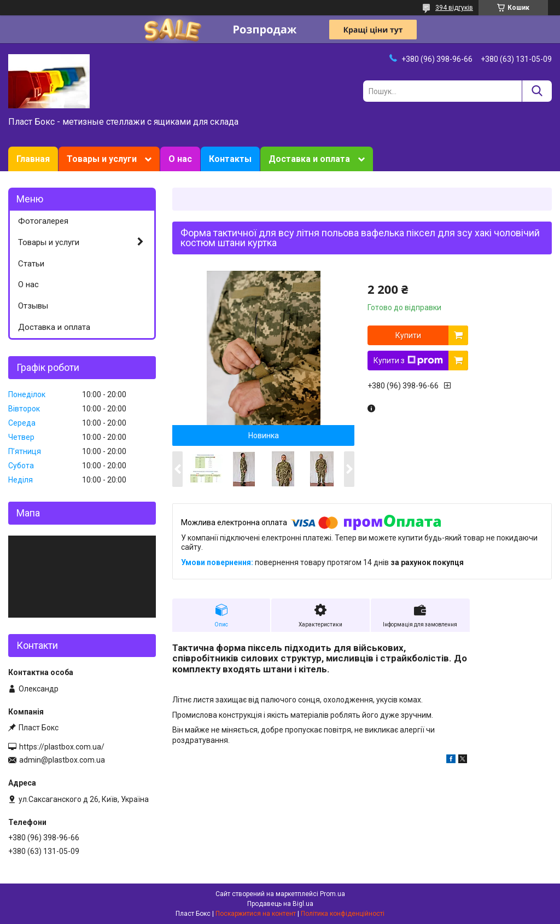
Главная (33, 159)
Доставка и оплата (309, 159)
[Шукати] (537, 91)
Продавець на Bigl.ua (280, 904)
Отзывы (33, 306)
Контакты (230, 159)
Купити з (408, 361)
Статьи (31, 264)
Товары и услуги (102, 159)
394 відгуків (454, 8)
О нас (180, 159)
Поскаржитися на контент (256, 914)
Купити (408, 335)
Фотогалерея (43, 221)
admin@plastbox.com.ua (62, 760)
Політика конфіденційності (343, 914)
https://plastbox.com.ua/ (62, 747)
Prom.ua (332, 894)
